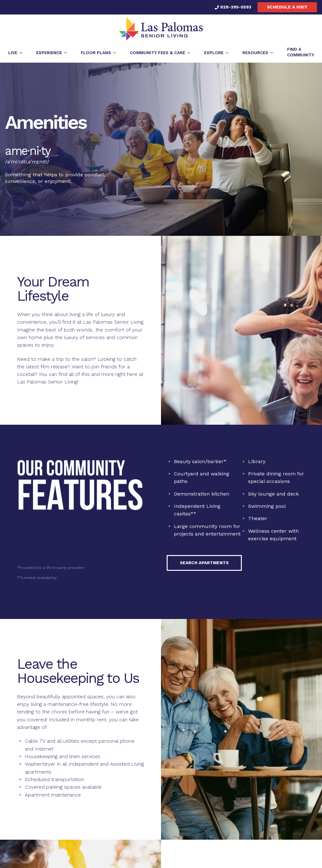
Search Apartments (204, 563)
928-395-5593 (233, 7)
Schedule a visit (287, 7)
